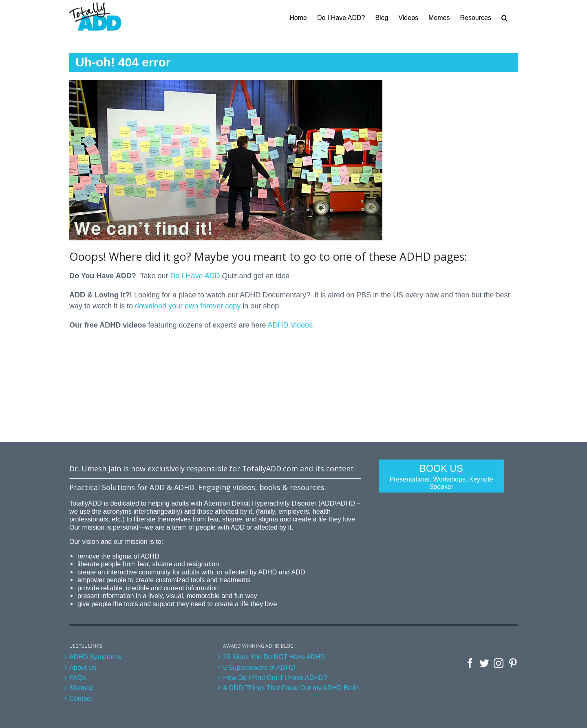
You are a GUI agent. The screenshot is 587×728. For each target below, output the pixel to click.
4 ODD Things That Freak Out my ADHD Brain (291, 688)
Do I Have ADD (195, 276)
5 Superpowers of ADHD (259, 667)
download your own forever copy (188, 306)
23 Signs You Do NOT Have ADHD (274, 657)
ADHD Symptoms (95, 657)
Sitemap (81, 688)
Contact (81, 698)
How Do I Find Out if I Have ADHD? (275, 677)
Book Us (441, 477)
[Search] (504, 17)
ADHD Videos (290, 325)
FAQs (77, 677)
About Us (83, 667)
